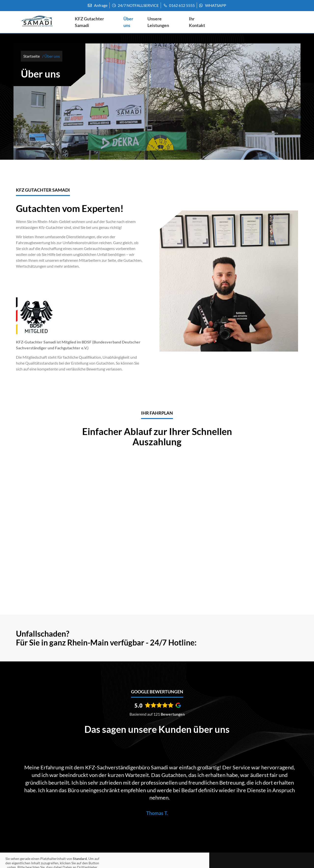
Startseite (32, 56)
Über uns (129, 22)
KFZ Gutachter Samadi (90, 22)
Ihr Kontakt (197, 22)
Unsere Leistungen (159, 22)
